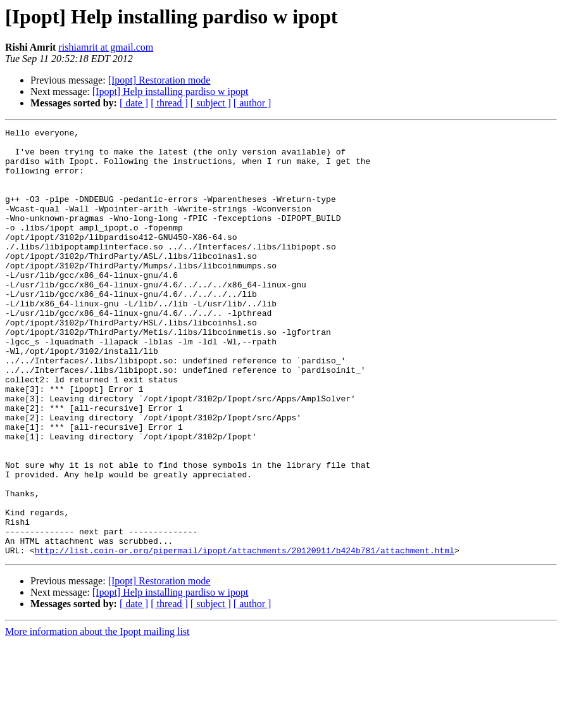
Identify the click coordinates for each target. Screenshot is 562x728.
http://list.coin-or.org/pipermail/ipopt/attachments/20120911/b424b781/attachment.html (245, 636)
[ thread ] (169, 103)
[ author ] (253, 103)
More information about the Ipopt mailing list (97, 717)
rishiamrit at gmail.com (106, 47)
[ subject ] (211, 103)
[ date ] (134, 103)
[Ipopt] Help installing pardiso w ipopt (171, 91)
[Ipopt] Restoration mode (159, 80)
